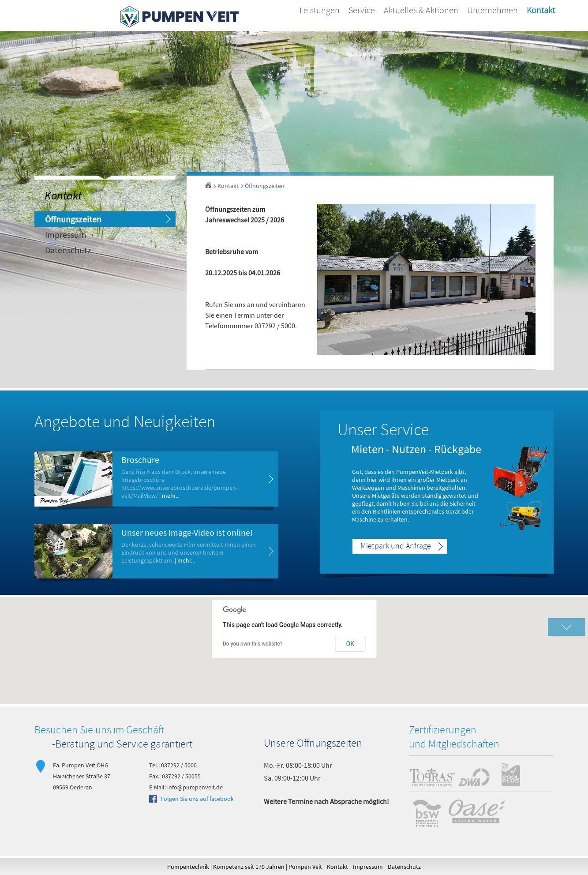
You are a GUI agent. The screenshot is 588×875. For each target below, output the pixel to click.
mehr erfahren (265, 479)
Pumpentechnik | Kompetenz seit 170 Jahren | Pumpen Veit (245, 867)
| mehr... (169, 496)
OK (350, 644)
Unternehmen (492, 11)
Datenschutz (68, 250)
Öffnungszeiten (73, 219)
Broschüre (140, 460)
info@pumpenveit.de (195, 787)
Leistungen (320, 11)
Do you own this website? (253, 644)
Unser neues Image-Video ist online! (187, 532)
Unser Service (383, 431)
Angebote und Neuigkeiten (125, 423)
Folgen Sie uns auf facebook (197, 799)
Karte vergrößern (567, 627)
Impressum (66, 235)
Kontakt (541, 11)
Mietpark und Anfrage (396, 546)
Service (362, 11)
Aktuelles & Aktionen (421, 11)
